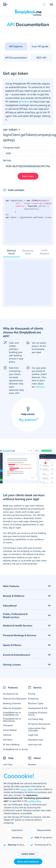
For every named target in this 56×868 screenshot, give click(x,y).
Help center (28, 414)
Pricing (32, 694)
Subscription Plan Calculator (37, 729)
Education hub (35, 740)
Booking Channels (12, 703)
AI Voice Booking (11, 744)
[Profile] (44, 5)
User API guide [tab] (40, 46)
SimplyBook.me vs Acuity (15, 749)
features (40, 387)
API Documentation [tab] (16, 58)
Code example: (14, 190)
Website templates (12, 708)
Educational (10, 606)
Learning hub (35, 744)
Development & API (38, 708)
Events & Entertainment (17, 655)
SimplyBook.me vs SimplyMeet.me (12, 714)
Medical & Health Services (18, 626)
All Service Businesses (39, 724)
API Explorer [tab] (16, 46)
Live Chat (8, 764)
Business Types (36, 703)
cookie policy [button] (34, 801)
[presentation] (16, 47)
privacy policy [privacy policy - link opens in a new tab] (26, 789)
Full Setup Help (36, 719)
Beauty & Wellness (14, 596)
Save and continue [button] (28, 862)
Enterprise (33, 699)
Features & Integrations (15, 699)
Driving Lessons (12, 665)
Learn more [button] (28, 854)
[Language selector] (50, 5)
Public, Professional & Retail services (15, 616)
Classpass (8, 725)
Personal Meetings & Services (20, 635)
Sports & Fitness (12, 645)
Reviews (32, 764)
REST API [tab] (41, 58)
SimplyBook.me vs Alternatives (12, 720)
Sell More (8, 740)
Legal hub (33, 735)
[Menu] (5, 5)
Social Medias (10, 730)
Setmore (7, 735)
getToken (24, 102)
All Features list (11, 694)
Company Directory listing (38, 714)
